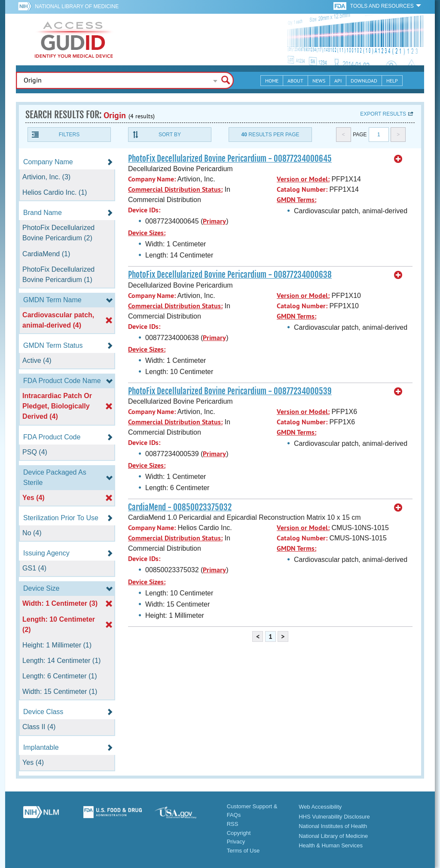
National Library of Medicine (77, 6)
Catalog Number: (302, 189)
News (319, 81)
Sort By (170, 135)
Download (364, 81)
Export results (383, 114)
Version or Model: (303, 179)
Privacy (236, 842)
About (295, 81)
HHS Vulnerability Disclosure (334, 817)
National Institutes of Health (333, 826)
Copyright (239, 833)
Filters (69, 135)
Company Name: (152, 179)
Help (392, 81)
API (338, 81)
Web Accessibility (320, 807)
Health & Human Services (331, 845)
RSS (233, 824)
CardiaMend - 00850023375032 (180, 507)
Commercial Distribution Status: (175, 189)
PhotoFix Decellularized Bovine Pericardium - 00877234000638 (230, 275)
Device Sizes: (147, 233)
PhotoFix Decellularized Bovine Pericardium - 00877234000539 (230, 391)
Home (272, 81)
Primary (214, 221)
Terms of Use (243, 851)
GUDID (74, 40)
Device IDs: (144, 210)
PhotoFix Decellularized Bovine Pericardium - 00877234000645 (230, 159)
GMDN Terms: (296, 200)
